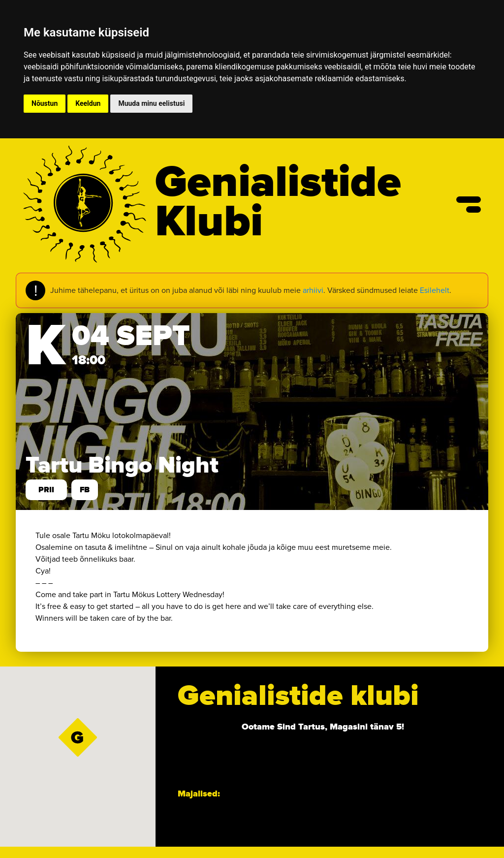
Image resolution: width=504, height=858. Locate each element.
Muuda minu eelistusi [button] (151, 103)
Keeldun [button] (88, 103)
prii (46, 490)
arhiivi (313, 290)
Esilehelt (435, 290)
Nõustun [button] (45, 103)
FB (85, 490)
